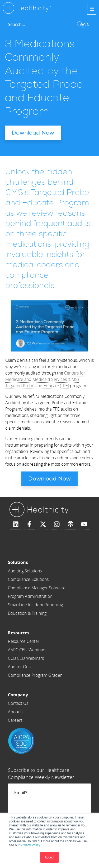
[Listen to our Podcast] (70, 524)
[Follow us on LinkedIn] (16, 524)
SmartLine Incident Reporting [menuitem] (35, 605)
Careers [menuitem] (15, 720)
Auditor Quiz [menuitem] (20, 667)
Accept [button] (49, 857)
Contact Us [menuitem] (18, 703)
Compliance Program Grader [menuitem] (35, 675)
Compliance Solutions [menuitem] (28, 579)
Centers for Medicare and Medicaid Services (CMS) (45, 376)
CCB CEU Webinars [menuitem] (26, 658)
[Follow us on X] (43, 524)
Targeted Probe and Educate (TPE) (37, 386)
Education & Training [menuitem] (27, 613)
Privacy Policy (30, 845)
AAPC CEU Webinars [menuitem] (27, 650)
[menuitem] (37, 562)
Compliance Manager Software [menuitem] (37, 588)
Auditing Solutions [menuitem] (25, 571)
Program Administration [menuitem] (30, 596)
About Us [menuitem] (17, 712)
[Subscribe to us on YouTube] (84, 524)
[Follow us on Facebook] (29, 524)
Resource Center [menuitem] (24, 641)
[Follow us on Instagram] (57, 524)
